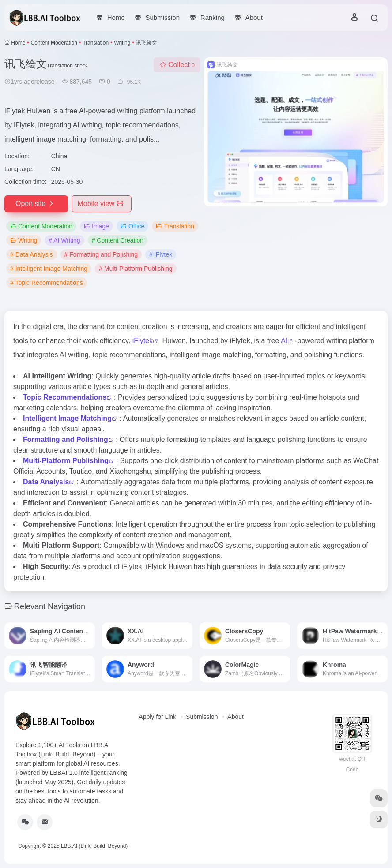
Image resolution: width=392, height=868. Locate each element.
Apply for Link (157, 717)
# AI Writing (64, 240)
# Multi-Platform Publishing (136, 269)
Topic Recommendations (65, 397)
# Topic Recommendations (47, 283)
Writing (122, 43)
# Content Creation (118, 240)
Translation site (67, 66)
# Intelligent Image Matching (49, 269)
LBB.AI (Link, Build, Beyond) (94, 846)
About (236, 717)
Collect (177, 65)
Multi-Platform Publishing (66, 461)
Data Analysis (46, 482)
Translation (96, 43)
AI (284, 341)
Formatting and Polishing (66, 440)
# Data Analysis (32, 254)
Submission (202, 717)
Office (132, 226)
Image (96, 226)
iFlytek (143, 341)
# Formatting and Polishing (101, 254)
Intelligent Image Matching (67, 418)
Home (18, 43)
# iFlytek (161, 254)
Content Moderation (54, 43)
